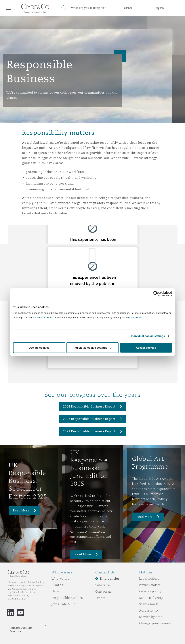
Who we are (61, 579)
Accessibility (149, 610)
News (56, 591)
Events (100, 598)
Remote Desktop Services (21, 630)
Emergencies (110, 579)
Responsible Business (68, 598)
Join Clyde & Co (63, 604)
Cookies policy (150, 591)
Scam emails (149, 604)
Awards (57, 585)
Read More (21, 510)
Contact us (104, 591)
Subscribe (103, 585)
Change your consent (155, 623)
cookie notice (45, 317)
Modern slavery (151, 598)
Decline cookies (39, 347)
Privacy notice (150, 585)
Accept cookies (146, 347)
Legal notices (149, 579)
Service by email (152, 617)
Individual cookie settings (148, 336)
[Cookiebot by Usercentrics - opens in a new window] (156, 294)
